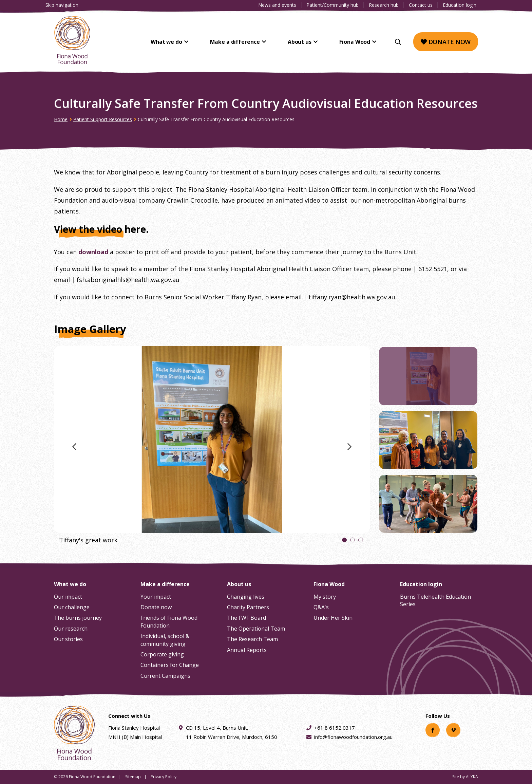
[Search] (398, 42)
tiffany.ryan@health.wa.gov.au (352, 297)
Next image (349, 450)
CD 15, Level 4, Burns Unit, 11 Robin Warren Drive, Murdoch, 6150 (232, 732)
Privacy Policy (164, 777)
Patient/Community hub (332, 5)
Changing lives (246, 597)
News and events (277, 5)
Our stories (68, 639)
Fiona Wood (356, 42)
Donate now (446, 42)
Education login (460, 5)
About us (306, 42)
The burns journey (78, 618)
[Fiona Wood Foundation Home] (72, 40)
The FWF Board (246, 618)
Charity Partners (248, 607)
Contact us (421, 5)
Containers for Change (170, 665)
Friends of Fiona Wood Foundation (169, 621)
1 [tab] (344, 541)
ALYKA (472, 777)
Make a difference (247, 42)
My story (325, 597)
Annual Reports (247, 650)
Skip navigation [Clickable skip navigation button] (62, 5)
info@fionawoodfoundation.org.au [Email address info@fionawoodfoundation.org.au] (353, 737)
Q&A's (321, 607)
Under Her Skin (333, 618)
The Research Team (252, 639)
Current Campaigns (165, 676)
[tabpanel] (212, 448)
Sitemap (133, 777)
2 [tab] (353, 541)
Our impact (68, 597)
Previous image (74, 450)
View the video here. (101, 229)
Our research (71, 629)
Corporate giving (162, 654)
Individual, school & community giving (165, 640)
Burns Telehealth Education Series (435, 600)
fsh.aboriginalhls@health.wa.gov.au (128, 280)
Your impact (156, 597)
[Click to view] (212, 448)
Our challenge (72, 607)
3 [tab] (361, 541)
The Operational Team (256, 629)
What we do (183, 42)
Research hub (384, 5)
